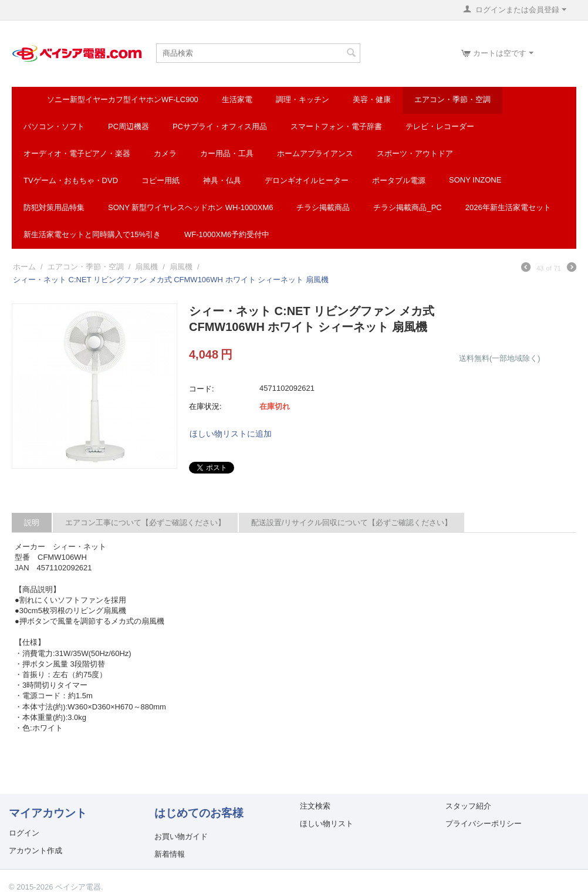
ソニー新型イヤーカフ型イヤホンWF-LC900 (123, 99)
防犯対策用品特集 (54, 207)
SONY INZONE (475, 180)
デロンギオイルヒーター (307, 180)
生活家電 (237, 99)
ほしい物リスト (327, 824)
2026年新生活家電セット (508, 207)
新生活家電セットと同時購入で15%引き (92, 234)
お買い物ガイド (181, 836)
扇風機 (146, 267)
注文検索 (315, 806)
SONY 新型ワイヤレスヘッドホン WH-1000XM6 (190, 207)
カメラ (165, 153)
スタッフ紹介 (468, 806)
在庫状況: (205, 406)
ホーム (24, 267)
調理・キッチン (303, 99)
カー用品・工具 (227, 153)
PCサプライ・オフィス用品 (220, 126)
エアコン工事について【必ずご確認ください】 (145, 523)
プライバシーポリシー (484, 824)
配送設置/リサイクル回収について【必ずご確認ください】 (352, 523)
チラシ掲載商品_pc (407, 207)
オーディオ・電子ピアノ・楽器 (77, 153)
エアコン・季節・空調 (452, 99)
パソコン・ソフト (54, 126)
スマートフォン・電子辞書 (336, 126)
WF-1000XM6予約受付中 (227, 234)
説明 (32, 523)
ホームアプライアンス (315, 153)
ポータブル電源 (399, 180)
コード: (202, 389)
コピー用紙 (160, 180)
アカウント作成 (36, 851)
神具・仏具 (222, 180)
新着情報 (170, 854)
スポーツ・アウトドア (415, 153)
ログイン (24, 833)
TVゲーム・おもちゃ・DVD (71, 180)
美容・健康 (372, 99)
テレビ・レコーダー (440, 126)
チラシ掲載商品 (323, 207)
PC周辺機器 (129, 126)
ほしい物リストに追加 (231, 434)
